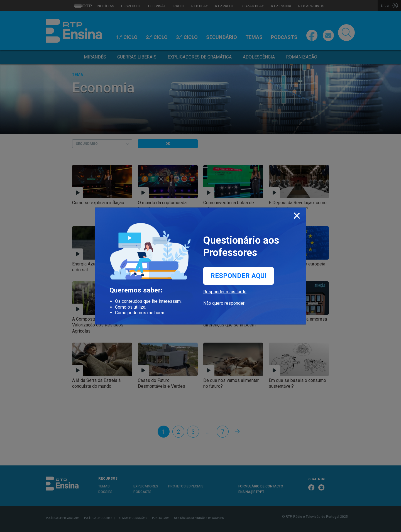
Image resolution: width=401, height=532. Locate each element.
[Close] (297, 214)
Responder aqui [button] (239, 276)
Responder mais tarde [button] (225, 292)
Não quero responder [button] (224, 303)
